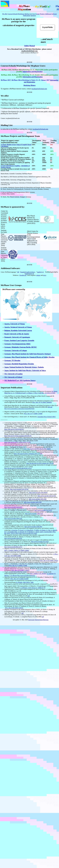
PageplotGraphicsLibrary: (28, 272)
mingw (38, 275)
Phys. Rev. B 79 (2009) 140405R (42, 402)
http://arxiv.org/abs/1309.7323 (34, 514)
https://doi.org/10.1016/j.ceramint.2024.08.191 (18, 436)
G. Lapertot (50, 574)
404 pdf (50, 407)
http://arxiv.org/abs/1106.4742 (13, 538)
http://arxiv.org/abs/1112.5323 (40, 542)
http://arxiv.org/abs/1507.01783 (19, 489)
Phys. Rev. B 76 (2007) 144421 (20, 570)
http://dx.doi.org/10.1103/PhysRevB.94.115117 (18, 468)
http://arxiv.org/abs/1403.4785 (33, 502)
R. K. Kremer (42, 574)
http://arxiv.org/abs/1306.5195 (13, 519)
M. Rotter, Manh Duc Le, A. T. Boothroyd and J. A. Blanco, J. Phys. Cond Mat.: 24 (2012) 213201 (31, 392)
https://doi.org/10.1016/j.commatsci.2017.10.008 (28, 454)
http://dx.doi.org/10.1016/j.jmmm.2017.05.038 (40, 463)
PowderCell (23, 275)
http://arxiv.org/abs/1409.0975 (13, 507)
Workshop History (29, 85)
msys (45, 275)
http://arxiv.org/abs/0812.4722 (13, 547)
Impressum (31, 620)
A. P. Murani (13, 576)
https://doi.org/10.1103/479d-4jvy (14, 429)
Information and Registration (33, 72)
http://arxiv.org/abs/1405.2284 (38, 499)
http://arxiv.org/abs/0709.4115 (26, 576)
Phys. (7, 608)
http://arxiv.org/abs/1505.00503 (38, 493)
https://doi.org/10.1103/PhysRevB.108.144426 (37, 449)
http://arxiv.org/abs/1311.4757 (43, 510)
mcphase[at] (36, 89)
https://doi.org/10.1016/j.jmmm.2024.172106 (17, 442)
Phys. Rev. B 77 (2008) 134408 (33, 414)
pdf (29, 596)
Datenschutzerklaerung (42, 620)
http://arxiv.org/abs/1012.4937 (28, 533)
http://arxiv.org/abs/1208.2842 (33, 527)
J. (54, 554)
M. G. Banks (34, 574)
